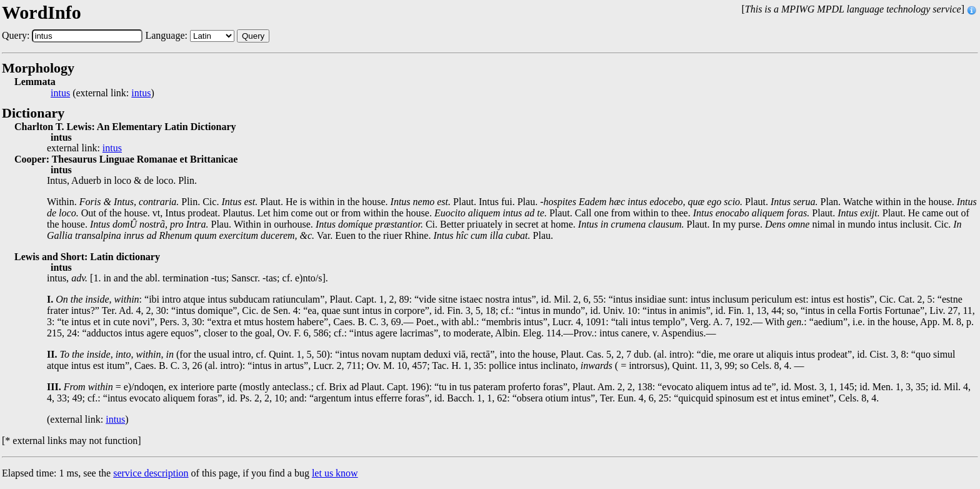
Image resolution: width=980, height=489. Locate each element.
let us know (335, 473)
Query (253, 36)
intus (60, 93)
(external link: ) (102, 93)
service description (151, 473)
